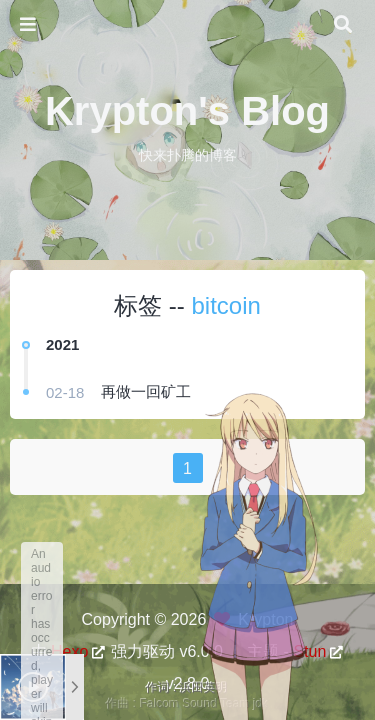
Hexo (69, 651)
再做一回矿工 (146, 391)
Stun (309, 651)
